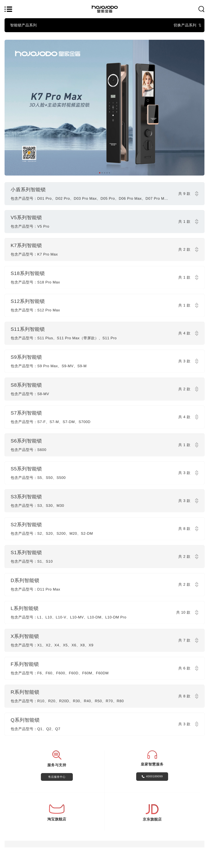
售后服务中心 (57, 778)
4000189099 (154, 778)
